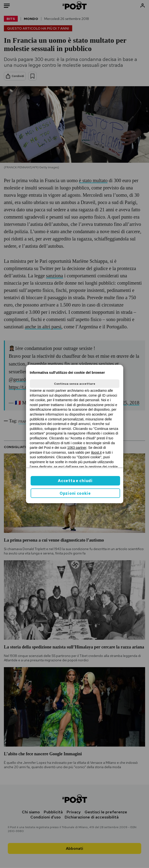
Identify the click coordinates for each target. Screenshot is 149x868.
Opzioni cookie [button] (75, 493)
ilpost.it (96, 452)
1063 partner (77, 448)
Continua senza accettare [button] (75, 384)
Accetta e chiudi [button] (75, 481)
